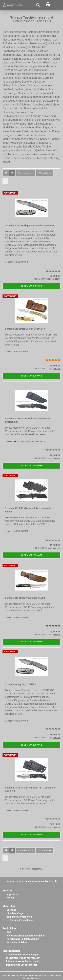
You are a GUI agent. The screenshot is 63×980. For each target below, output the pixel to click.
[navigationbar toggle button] (58, 5)
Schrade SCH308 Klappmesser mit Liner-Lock (29, 225)
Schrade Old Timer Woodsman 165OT (25, 598)
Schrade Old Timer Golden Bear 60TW (25, 329)
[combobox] (25, 173)
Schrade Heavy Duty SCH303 (20, 684)
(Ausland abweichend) (35, 441)
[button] (6, 173)
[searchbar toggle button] (38, 5)
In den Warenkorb (32, 286)
